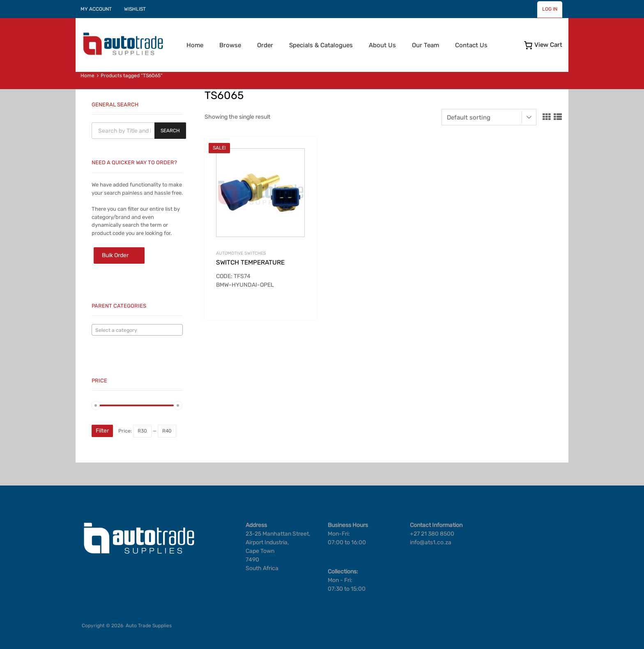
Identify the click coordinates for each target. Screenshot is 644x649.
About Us (382, 45)
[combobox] (137, 330)
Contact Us (471, 45)
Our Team (425, 45)
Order (265, 45)
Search (170, 131)
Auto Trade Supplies (149, 626)
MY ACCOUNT (96, 9)
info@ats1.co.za (431, 542)
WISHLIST (135, 9)
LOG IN (550, 9)
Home (195, 45)
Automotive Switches (241, 253)
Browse (230, 45)
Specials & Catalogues (321, 45)
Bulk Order (115, 255)
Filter (102, 431)
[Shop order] (489, 117)
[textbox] (137, 330)
